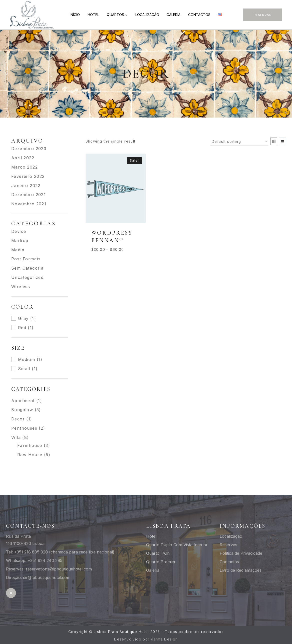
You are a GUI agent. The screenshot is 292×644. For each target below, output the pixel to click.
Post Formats (26, 259)
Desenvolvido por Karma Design (146, 639)
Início (75, 15)
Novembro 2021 (29, 204)
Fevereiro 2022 (28, 176)
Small (24, 369)
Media (18, 250)
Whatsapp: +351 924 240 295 (34, 560)
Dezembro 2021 (29, 195)
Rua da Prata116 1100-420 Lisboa (25, 540)
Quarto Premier (161, 562)
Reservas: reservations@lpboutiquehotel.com (49, 569)
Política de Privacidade (241, 553)
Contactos (199, 15)
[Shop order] (239, 142)
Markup (20, 241)
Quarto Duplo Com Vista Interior (177, 545)
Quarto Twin (158, 553)
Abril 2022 (23, 158)
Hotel (93, 15)
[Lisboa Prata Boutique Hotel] (32, 15)
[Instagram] (11, 593)
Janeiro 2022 (26, 186)
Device (19, 231)
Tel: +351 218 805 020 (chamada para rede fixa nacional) (60, 552)
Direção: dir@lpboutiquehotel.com (38, 577)
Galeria (174, 15)
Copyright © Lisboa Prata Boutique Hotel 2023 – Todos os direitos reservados (146, 632)
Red (22, 328)
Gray (23, 318)
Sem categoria (27, 268)
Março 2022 (25, 167)
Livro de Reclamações (241, 570)
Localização (147, 15)
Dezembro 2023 (29, 149)
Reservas (263, 15)
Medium (27, 359)
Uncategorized (27, 277)
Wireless (21, 287)
